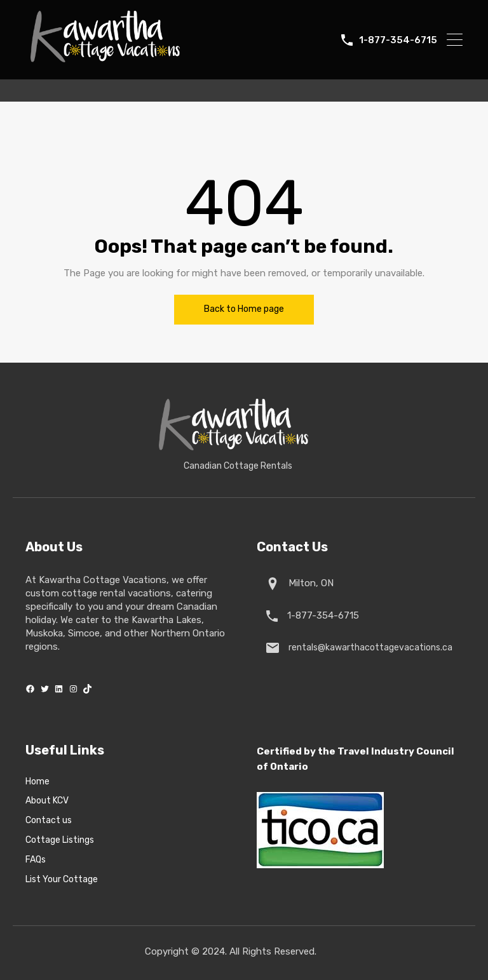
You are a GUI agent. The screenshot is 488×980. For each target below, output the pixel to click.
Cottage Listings (60, 840)
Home (37, 782)
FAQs (36, 860)
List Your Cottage (62, 880)
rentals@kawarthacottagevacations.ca (368, 648)
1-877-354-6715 (398, 40)
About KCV (47, 801)
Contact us (49, 821)
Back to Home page (244, 309)
